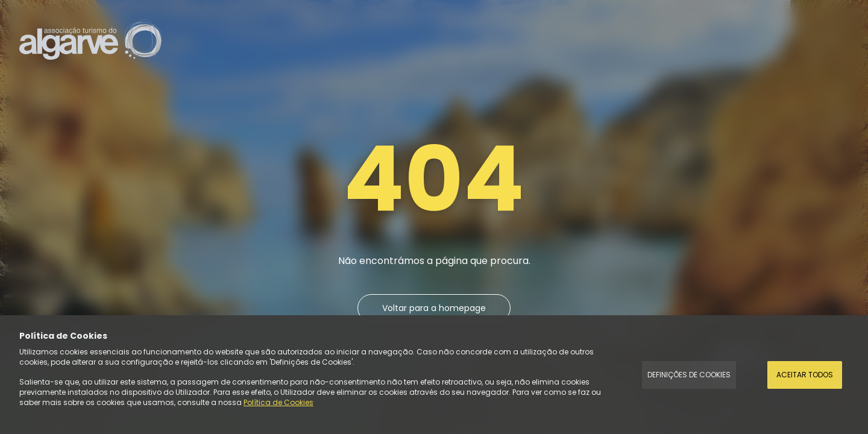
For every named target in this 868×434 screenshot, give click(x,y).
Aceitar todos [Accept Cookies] (805, 375)
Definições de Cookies (689, 375)
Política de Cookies (278, 402)
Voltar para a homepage (434, 308)
